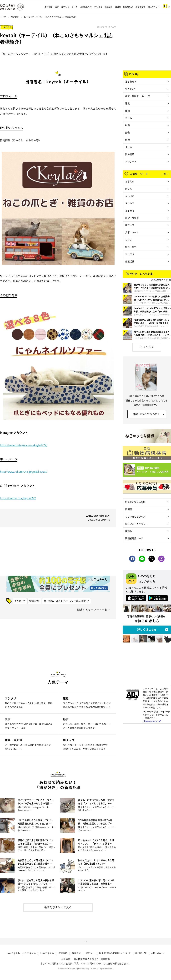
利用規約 (76, 953)
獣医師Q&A (128, 7)
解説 (127, 140)
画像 (127, 132)
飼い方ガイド (154, 7)
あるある (130, 210)
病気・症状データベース (138, 96)
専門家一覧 (141, 953)
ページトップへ (85, 941)
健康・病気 (131, 247)
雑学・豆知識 (132, 218)
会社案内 (66, 959)
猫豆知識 (48, 7)
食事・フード (132, 232)
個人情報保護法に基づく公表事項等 (92, 959)
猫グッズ (130, 225)
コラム (129, 118)
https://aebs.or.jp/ (152, 721)
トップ (3, 17)
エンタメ (98, 7)
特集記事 (34, 601)
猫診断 (129, 531)
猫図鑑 (118, 7)
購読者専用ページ (134, 538)
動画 (127, 125)
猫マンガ (65, 7)
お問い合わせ (158, 953)
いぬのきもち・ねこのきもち (21, 953)
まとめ (129, 147)
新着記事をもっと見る (58, 907)
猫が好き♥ (130, 89)
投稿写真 (108, 7)
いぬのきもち (47, 953)
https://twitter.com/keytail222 (18, 498)
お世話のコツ (86, 7)
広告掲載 (63, 953)
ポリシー (90, 953)
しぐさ (129, 240)
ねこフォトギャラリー (136, 524)
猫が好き (15, 17)
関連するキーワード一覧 (92, 610)
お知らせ (20, 601)
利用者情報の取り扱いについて (115, 953)
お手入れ (130, 181)
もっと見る (147, 347)
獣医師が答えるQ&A (135, 502)
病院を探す (140, 7)
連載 (57, 7)
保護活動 (130, 261)
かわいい (130, 196)
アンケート (131, 161)
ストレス (130, 203)
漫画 (127, 111)
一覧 (164, 174)
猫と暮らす (131, 81)
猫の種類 (130, 154)
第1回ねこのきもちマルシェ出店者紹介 (66, 601)
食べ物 (75, 7)
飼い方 (129, 189)
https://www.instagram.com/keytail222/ (24, 445)
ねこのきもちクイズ (135, 516)
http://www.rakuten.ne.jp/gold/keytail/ (24, 471)
